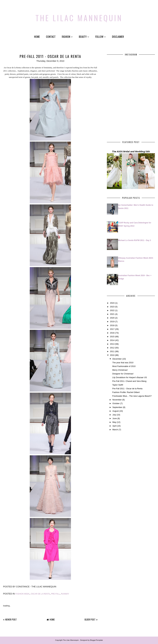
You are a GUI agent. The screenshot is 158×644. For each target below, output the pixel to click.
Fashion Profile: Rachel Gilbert (126, 392)
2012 (112, 348)
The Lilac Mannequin (79, 16)
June (115, 418)
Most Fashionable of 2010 (124, 366)
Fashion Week (22, 594)
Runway (65, 594)
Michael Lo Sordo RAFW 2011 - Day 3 (134, 240)
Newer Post (11, 619)
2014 (112, 340)
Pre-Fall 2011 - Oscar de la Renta (127, 389)
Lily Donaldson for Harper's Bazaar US (130, 377)
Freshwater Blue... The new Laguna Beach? (132, 396)
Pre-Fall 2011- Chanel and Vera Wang (129, 381)
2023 (112, 307)
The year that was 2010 (123, 363)
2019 (112, 322)
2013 (112, 344)
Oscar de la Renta (40, 594)
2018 (112, 325)
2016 (112, 333)
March (115, 430)
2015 (112, 337)
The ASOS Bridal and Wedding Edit (131, 151)
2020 (112, 318)
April (114, 426)
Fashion (67, 37)
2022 (112, 310)
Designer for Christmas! (123, 374)
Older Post (90, 619)
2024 (112, 303)
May (114, 422)
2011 (112, 351)
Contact (51, 37)
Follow (101, 37)
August (116, 411)
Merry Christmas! (120, 370)
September (117, 407)
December (117, 359)
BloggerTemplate (96, 640)
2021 (112, 314)
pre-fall (55, 594)
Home (37, 37)
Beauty (84, 37)
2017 (112, 329)
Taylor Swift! (118, 385)
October (116, 403)
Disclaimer (118, 37)
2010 (112, 355)
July (114, 415)
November (117, 400)
